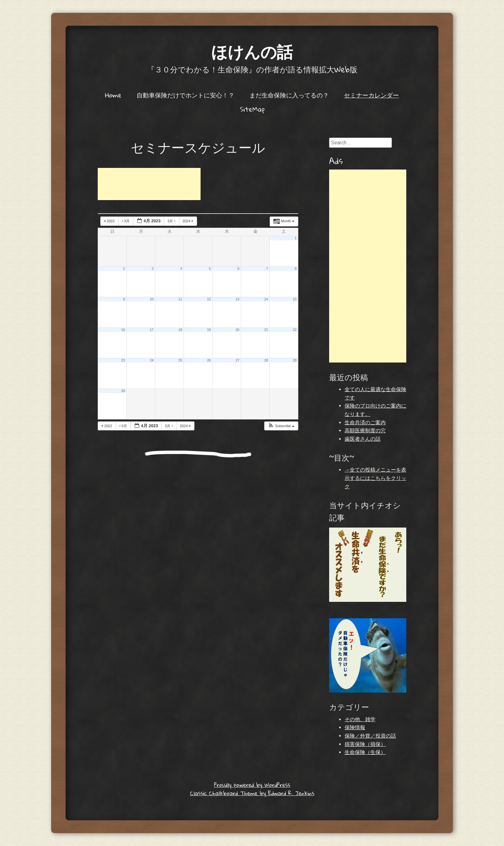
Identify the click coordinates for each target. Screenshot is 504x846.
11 (180, 299)
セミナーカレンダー (371, 95)
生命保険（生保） (365, 752)
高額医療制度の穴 (365, 431)
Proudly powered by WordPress (252, 785)
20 (238, 330)
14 (266, 299)
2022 (110, 221)
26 (209, 360)
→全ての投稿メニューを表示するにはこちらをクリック (375, 478)
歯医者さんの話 (363, 439)
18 (180, 330)
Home (113, 95)
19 (209, 330)
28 (266, 360)
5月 (172, 221)
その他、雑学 (360, 719)
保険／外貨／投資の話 (370, 736)
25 (180, 360)
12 (209, 299)
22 (295, 330)
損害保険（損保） (365, 744)
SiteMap (252, 109)
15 (295, 299)
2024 (189, 221)
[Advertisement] (149, 184)
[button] (281, 426)
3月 (126, 221)
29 (295, 360)
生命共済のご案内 (365, 423)
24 (152, 360)
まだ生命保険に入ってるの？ (289, 95)
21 (266, 330)
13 (238, 299)
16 (123, 330)
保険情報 (355, 727)
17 (152, 330)
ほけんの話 (252, 51)
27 (238, 360)
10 (152, 299)
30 (123, 391)
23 (123, 360)
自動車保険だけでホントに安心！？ (185, 95)
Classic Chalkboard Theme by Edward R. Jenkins (252, 793)
